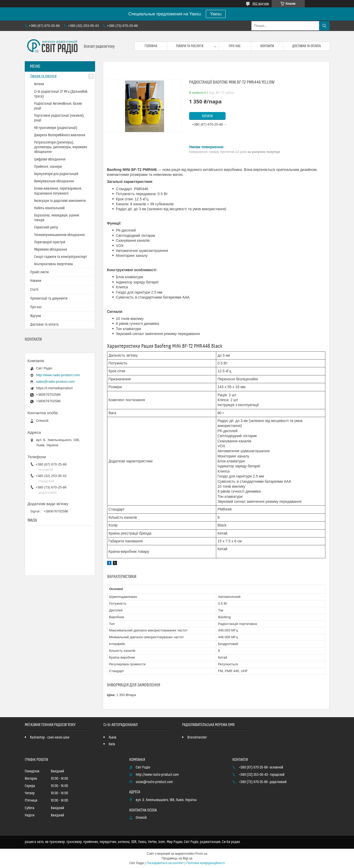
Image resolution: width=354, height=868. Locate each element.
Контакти (267, 46)
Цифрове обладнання (50, 159)
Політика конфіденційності (206, 863)
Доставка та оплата (306, 46)
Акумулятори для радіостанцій (56, 174)
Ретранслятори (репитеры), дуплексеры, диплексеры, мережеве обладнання (61, 147)
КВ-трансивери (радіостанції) (56, 128)
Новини (36, 281)
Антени (39, 84)
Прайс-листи (39, 272)
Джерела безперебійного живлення (60, 135)
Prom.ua (201, 854)
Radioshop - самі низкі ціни (50, 737)
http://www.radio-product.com (58, 375)
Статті (34, 290)
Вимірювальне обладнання (54, 181)
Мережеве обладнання (51, 250)
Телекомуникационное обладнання (59, 235)
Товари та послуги (190, 46)
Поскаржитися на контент (165, 863)
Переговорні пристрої (50, 242)
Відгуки (36, 316)
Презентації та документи (49, 299)
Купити (207, 116)
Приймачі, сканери (48, 167)
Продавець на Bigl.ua (177, 858)
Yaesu (216, 14)
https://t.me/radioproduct (54, 388)
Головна (151, 46)
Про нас (235, 46)
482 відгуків (260, 4)
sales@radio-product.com (55, 382)
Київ (112, 744)
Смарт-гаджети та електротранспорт (61, 257)
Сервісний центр (46, 227)
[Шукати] (324, 26)
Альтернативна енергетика (54, 264)
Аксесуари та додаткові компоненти (60, 201)
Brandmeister (197, 737)
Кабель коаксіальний (49, 208)
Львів (113, 737)
